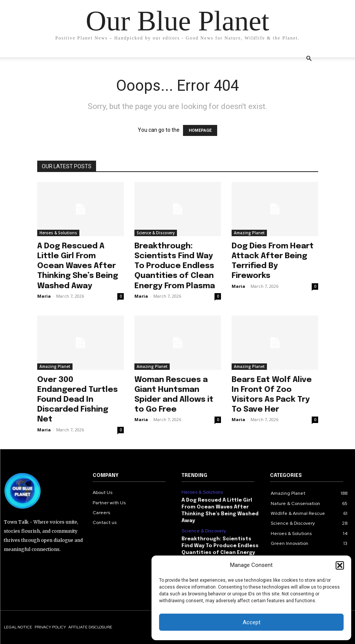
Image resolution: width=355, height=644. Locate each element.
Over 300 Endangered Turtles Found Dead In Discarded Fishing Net (77, 400)
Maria (44, 296)
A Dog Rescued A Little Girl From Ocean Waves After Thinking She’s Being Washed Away (78, 266)
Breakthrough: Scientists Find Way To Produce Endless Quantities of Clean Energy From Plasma (175, 266)
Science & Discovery (156, 233)
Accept (252, 622)
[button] (340, 565)
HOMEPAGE (200, 130)
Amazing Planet (249, 233)
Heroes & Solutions (58, 233)
